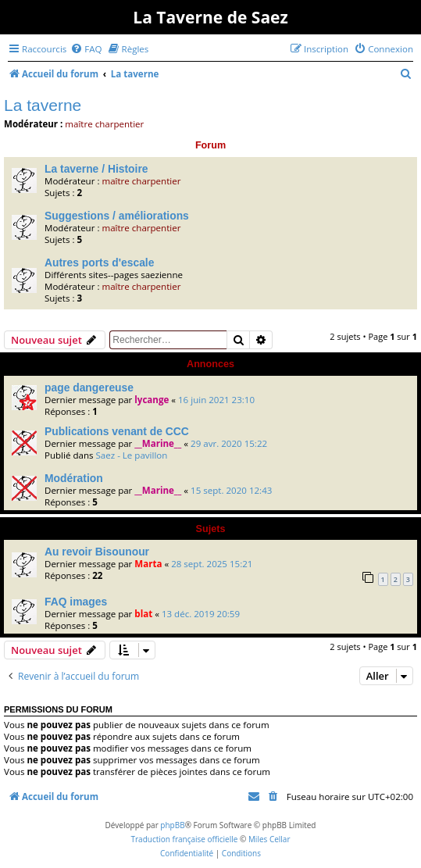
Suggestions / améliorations (117, 216)
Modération (74, 478)
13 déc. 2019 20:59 (201, 614)
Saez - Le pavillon (131, 455)
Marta (148, 564)
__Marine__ (158, 443)
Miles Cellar (269, 839)
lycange (152, 400)
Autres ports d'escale (99, 263)
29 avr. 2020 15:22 (229, 443)
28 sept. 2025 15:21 (212, 564)
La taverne (43, 105)
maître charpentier (104, 124)
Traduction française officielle (184, 839)
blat (143, 614)
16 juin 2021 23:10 (216, 400)
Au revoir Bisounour (97, 552)
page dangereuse (89, 388)
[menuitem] (86, 49)
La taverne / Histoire (96, 169)
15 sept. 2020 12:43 (231, 490)
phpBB (172, 825)
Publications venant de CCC (117, 431)
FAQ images (76, 602)
